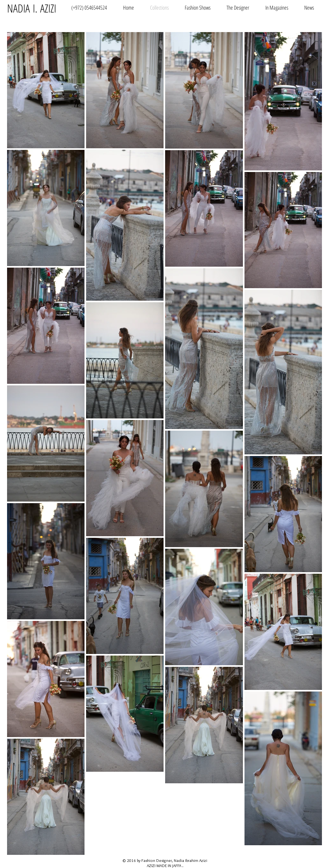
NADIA (18, 8)
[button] (198, 7)
